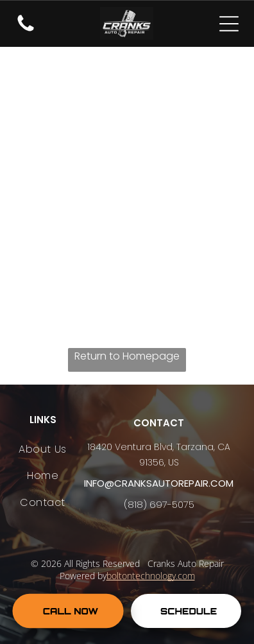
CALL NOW (71, 610)
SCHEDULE (189, 611)
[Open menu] (229, 24)
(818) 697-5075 (159, 504)
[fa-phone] (26, 30)
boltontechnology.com (151, 576)
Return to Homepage (127, 356)
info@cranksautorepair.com (159, 483)
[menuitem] (43, 449)
